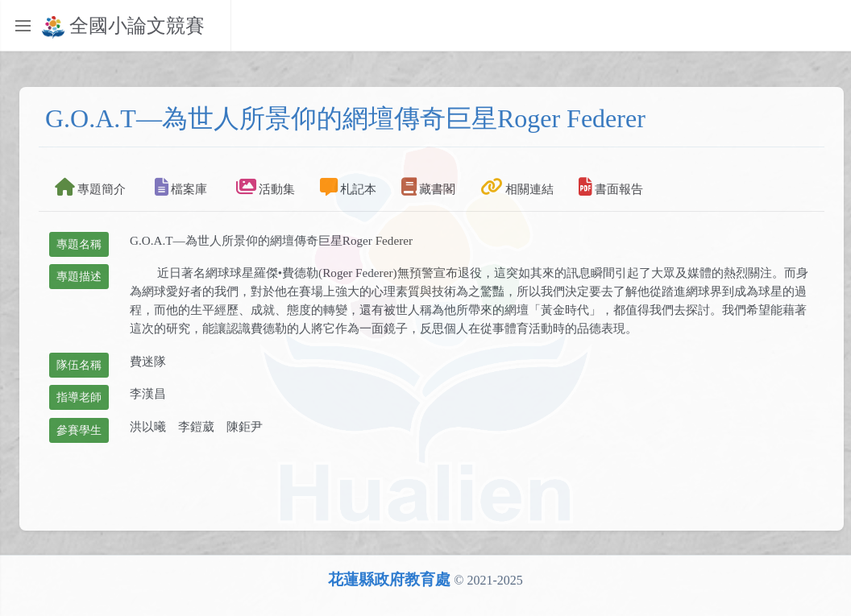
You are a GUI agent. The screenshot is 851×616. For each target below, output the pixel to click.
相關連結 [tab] (517, 187)
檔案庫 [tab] (181, 187)
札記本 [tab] (348, 187)
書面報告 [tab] (611, 187)
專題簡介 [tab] (90, 187)
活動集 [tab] (266, 187)
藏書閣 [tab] (428, 187)
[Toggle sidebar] (23, 26)
